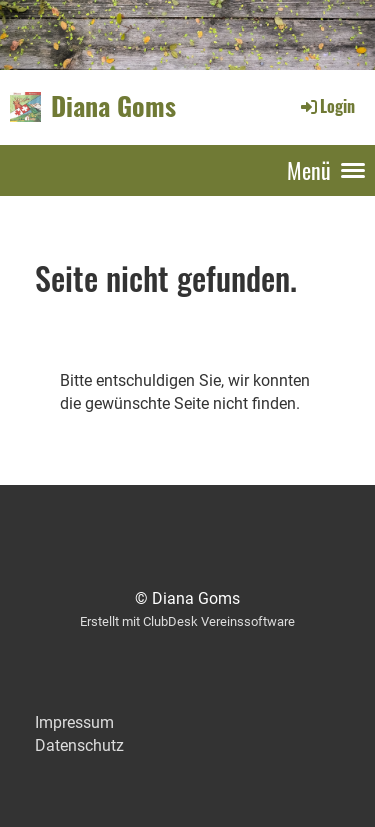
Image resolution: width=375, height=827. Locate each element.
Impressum (74, 722)
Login (326, 106)
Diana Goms (113, 106)
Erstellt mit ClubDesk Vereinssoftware (187, 621)
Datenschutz (79, 745)
